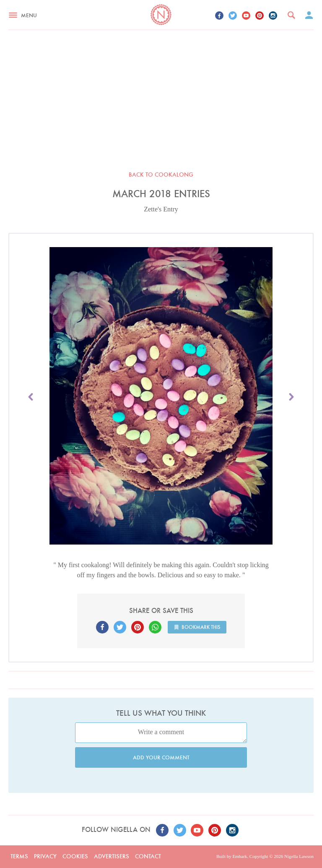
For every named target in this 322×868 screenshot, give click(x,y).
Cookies (75, 856)
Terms (19, 856)
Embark (240, 856)
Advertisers (112, 856)
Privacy (45, 856)
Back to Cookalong (161, 175)
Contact (148, 856)
